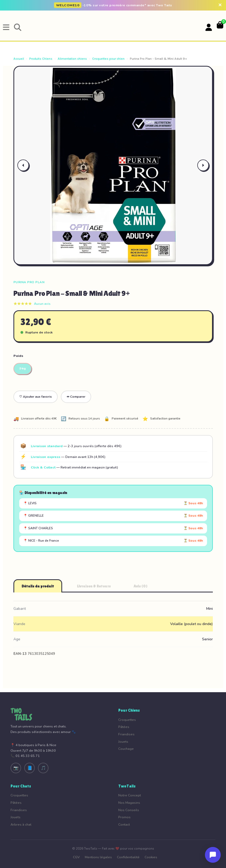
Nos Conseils (129, 810)
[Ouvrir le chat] (213, 855)
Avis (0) (141, 586)
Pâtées (124, 727)
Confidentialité (128, 857)
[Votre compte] (209, 28)
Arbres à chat (21, 824)
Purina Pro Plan (29, 282)
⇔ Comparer (76, 397)
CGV (76, 857)
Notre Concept (130, 795)
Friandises (126, 734)
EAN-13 (20, 654)
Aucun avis (42, 304)
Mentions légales (98, 857)
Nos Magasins (129, 803)
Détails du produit (38, 586)
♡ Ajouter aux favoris (36, 397)
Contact (124, 824)
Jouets (123, 742)
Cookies (151, 857)
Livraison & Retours (94, 586)
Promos (124, 817)
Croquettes (127, 720)
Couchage (126, 749)
